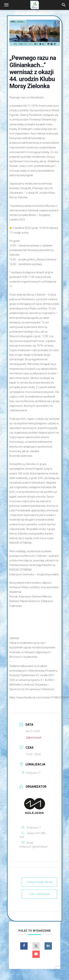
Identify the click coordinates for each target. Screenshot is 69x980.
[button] (6, 5)
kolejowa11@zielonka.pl (33, 847)
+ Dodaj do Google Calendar (39, 882)
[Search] (64, 5)
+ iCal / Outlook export (39, 894)
